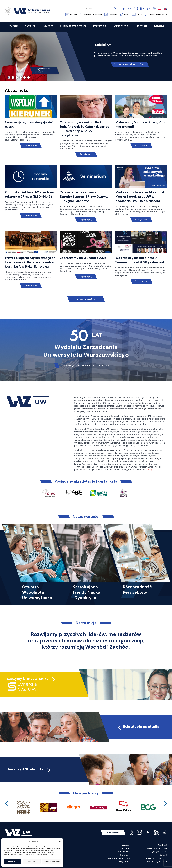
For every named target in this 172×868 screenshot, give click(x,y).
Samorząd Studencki (29, 769)
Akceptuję (13, 861)
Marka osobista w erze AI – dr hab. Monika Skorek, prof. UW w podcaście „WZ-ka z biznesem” (141, 197)
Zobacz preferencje (51, 861)
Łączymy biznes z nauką (28, 678)
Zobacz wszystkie (86, 299)
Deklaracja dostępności (156, 858)
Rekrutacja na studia (138, 727)
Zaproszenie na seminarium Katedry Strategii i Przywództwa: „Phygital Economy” (84, 197)
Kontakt (163, 855)
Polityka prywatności (157, 862)
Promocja (125, 855)
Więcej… (152, 470)
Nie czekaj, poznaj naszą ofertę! (130, 64)
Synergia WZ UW (159, 852)
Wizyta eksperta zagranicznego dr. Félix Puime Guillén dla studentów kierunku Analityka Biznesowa (30, 262)
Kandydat (162, 845)
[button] (60, 841)
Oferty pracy (123, 862)
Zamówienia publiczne (119, 858)
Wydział (126, 845)
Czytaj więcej (31, 145)
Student (126, 848)
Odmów (32, 861)
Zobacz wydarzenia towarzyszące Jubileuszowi (86, 366)
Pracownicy (124, 852)
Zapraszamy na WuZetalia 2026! (84, 258)
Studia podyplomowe (157, 848)
